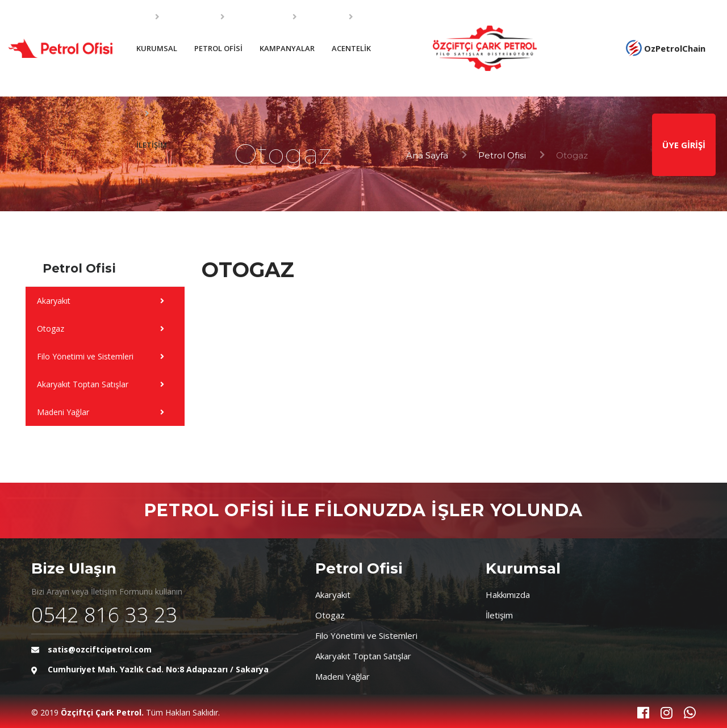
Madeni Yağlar (342, 676)
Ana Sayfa (427, 155)
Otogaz (330, 615)
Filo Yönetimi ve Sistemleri (366, 635)
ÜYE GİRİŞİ (684, 145)
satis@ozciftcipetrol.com (100, 649)
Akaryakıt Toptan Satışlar (363, 656)
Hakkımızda (508, 595)
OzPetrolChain (665, 48)
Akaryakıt (333, 595)
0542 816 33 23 (105, 615)
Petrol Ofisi (502, 155)
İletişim (499, 615)
